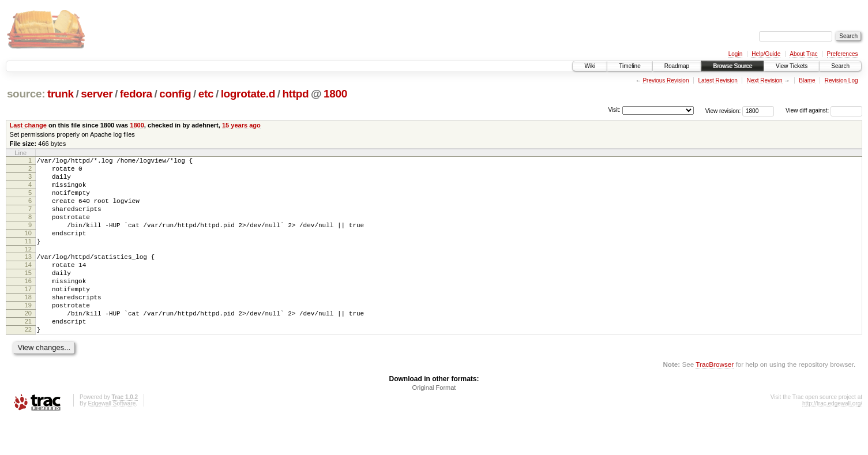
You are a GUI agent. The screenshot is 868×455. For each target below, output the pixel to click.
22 (28, 364)
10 (28, 249)
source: (26, 94)
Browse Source (732, 66)
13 (28, 276)
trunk (61, 94)
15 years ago (241, 125)
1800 (335, 94)
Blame (807, 80)
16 (28, 305)
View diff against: (824, 110)
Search (840, 66)
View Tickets (792, 66)
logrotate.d (248, 94)
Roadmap (677, 66)
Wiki (590, 66)
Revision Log (841, 80)
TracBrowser (715, 401)
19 (28, 334)
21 (28, 354)
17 (28, 315)
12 (28, 268)
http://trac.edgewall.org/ (832, 440)
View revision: (723, 110)
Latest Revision (717, 80)
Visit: (614, 110)
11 (28, 258)
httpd (296, 94)
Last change (28, 125)
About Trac (803, 54)
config (175, 94)
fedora (136, 94)
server (97, 94)
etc (206, 94)
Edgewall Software (112, 440)
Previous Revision (666, 80)
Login (735, 54)
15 (28, 295)
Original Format (434, 424)
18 (28, 325)
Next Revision (765, 80)
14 (28, 285)
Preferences (843, 54)
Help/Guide (766, 54)
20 (28, 344)
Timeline (630, 66)
